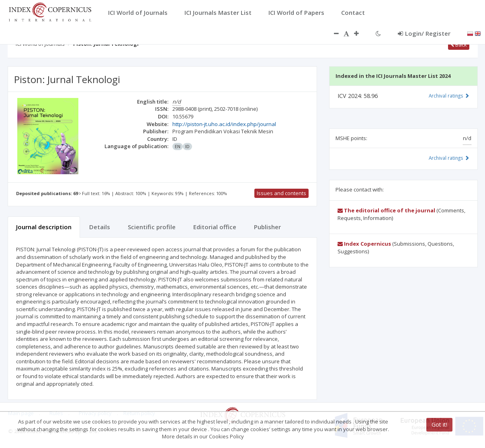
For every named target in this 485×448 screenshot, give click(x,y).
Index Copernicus (364, 244)
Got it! (439, 425)
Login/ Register (424, 33)
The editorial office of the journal (386, 210)
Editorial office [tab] (215, 227)
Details (100, 227)
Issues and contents (281, 193)
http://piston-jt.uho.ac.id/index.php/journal (224, 124)
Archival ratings (449, 96)
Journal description (44, 227)
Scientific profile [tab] (152, 227)
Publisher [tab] (267, 227)
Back (459, 45)
